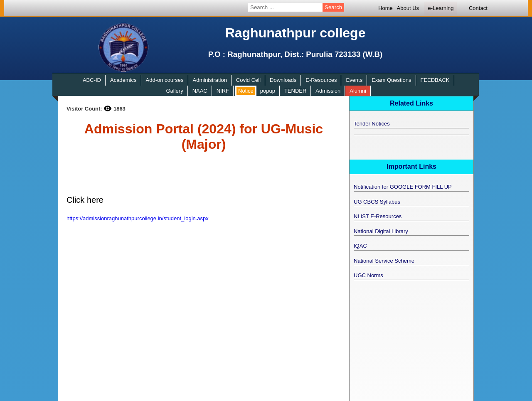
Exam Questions (391, 80)
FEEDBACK (435, 80)
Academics (123, 80)
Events (354, 80)
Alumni (358, 91)
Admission (328, 91)
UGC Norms (368, 275)
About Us (408, 8)
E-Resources (321, 80)
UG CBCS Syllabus (377, 202)
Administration (210, 80)
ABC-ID (92, 80)
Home (385, 8)
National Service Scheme (384, 261)
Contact (478, 8)
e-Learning (441, 8)
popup (268, 91)
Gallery (174, 91)
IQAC (360, 246)
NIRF (223, 91)
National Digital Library (381, 231)
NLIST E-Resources (378, 216)
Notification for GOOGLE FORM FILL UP (403, 187)
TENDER (295, 91)
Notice (246, 91)
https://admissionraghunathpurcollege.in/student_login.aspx (138, 218)
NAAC (200, 91)
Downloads (283, 80)
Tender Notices (372, 124)
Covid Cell (248, 80)
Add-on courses (165, 80)
